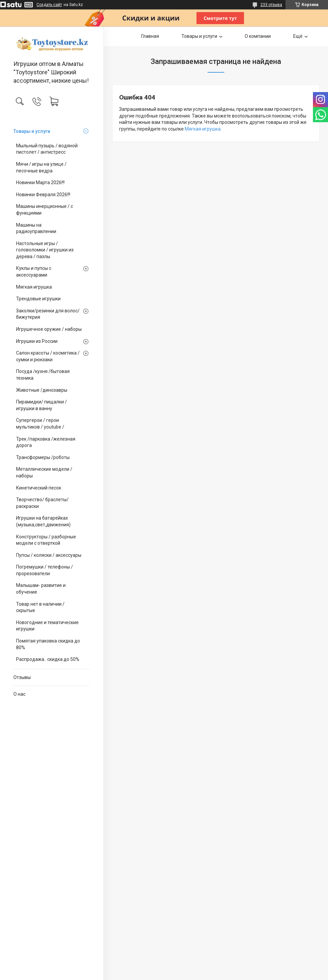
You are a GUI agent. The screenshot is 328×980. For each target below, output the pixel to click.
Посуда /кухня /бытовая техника (43, 375)
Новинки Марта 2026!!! (40, 182)
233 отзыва (271, 5)
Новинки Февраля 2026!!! (43, 195)
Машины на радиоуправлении (36, 228)
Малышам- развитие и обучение (41, 589)
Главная (150, 36)
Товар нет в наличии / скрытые (40, 607)
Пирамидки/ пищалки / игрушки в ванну (42, 405)
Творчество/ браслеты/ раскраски (42, 503)
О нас (19, 694)
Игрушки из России (37, 341)
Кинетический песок (39, 488)
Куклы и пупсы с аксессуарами (34, 272)
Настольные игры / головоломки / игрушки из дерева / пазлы (45, 250)
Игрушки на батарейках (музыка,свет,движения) (43, 521)
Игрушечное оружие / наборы (49, 329)
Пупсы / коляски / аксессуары (49, 555)
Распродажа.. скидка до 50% (48, 659)
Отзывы (22, 677)
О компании (258, 36)
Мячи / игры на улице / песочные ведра (41, 167)
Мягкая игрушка (34, 287)
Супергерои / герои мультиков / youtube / (40, 424)
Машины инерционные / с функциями (45, 210)
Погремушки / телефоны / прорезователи (45, 570)
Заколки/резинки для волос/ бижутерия (48, 314)
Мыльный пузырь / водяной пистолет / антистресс (47, 149)
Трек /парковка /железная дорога (46, 442)
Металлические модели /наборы (44, 472)
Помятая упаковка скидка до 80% (48, 644)
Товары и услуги (32, 131)
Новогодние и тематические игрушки (47, 626)
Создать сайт (49, 5)
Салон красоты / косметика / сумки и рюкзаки (48, 356)
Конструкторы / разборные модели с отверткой (46, 540)
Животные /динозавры (42, 390)
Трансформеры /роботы (43, 457)
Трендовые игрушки (38, 299)
